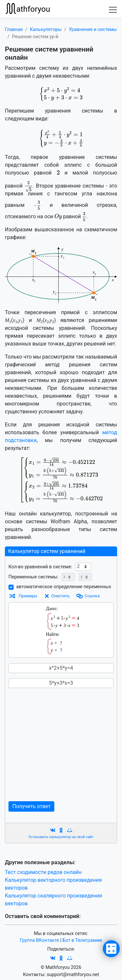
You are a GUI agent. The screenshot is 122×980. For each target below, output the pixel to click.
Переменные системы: (34, 577)
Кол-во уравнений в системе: (40, 567)
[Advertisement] (61, 745)
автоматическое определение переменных (64, 587)
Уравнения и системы (93, 30)
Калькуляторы (46, 30)
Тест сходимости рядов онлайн (43, 872)
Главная (14, 30)
